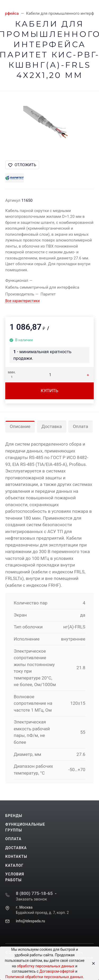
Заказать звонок (31, 899)
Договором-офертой (57, 971)
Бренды (14, 816)
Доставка (52, 426)
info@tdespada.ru (30, 921)
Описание (20, 426)
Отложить (22, 165)
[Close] (92, 963)
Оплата (81, 426)
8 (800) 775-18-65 (34, 893)
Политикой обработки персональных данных (44, 977)
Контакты (16, 856)
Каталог (14, 865)
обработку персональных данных (46, 966)
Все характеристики (22, 301)
